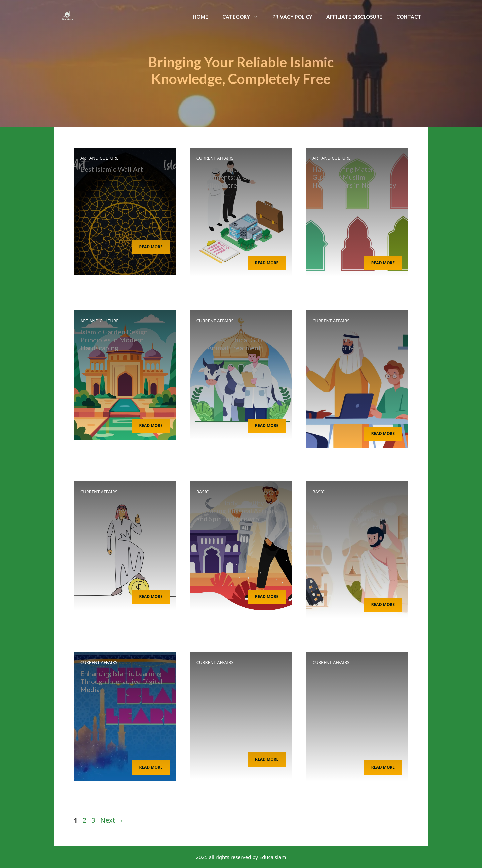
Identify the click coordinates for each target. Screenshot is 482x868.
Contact (409, 17)
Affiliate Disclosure (354, 17)
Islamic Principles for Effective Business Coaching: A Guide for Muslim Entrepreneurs (356, 344)
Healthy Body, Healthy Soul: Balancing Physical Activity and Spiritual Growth (238, 511)
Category (244, 17)
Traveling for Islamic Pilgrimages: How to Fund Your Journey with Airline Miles (351, 515)
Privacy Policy (292, 17)
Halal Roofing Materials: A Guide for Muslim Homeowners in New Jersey (354, 177)
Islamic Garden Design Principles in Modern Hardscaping (114, 340)
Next (112, 820)
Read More (151, 247)
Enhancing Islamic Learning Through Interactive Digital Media (122, 681)
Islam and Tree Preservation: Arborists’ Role (239, 677)
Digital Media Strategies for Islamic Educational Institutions (355, 681)
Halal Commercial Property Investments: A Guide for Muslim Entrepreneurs (238, 177)
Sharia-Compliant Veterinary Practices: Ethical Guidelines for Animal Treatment (240, 340)
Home (200, 17)
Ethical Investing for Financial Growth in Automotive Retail (111, 511)
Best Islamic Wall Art (112, 169)
